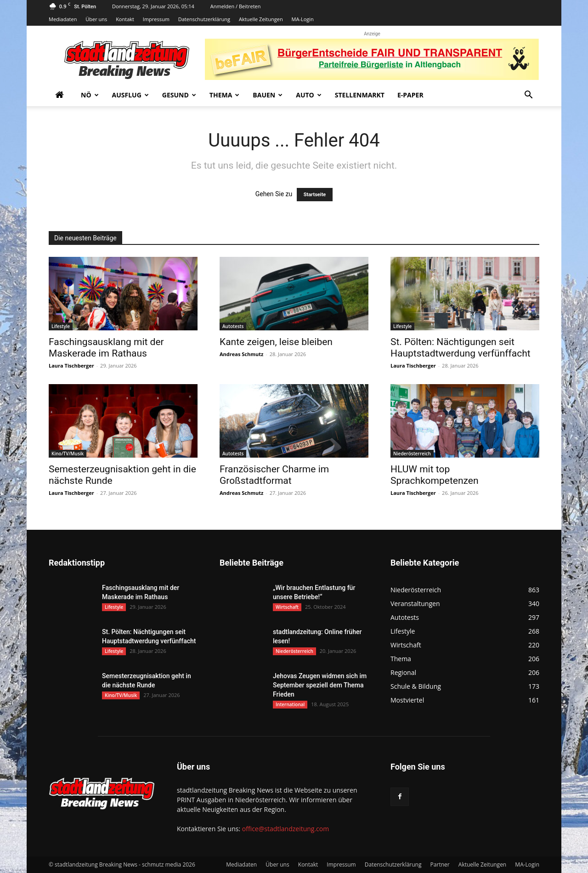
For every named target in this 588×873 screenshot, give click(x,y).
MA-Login (303, 19)
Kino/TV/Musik (68, 454)
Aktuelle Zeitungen (261, 19)
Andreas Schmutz (241, 354)
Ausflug (130, 95)
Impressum (156, 19)
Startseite (315, 195)
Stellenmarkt (360, 95)
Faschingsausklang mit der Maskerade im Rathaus (106, 348)
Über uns (96, 19)
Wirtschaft (287, 607)
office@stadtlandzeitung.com (286, 829)
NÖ (90, 95)
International (290, 704)
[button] (528, 96)
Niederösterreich (412, 454)
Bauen (268, 95)
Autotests (233, 326)
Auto (309, 95)
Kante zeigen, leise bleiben (276, 342)
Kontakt (125, 19)
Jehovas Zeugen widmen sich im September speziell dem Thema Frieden (320, 685)
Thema (225, 95)
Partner (440, 864)
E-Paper (410, 95)
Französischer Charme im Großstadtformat (274, 475)
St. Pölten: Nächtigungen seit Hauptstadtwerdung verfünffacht (461, 348)
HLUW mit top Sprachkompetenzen (435, 475)
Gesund (179, 95)
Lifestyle (61, 326)
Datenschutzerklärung (204, 19)
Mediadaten (63, 19)
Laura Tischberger (71, 366)
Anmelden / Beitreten (236, 6)
